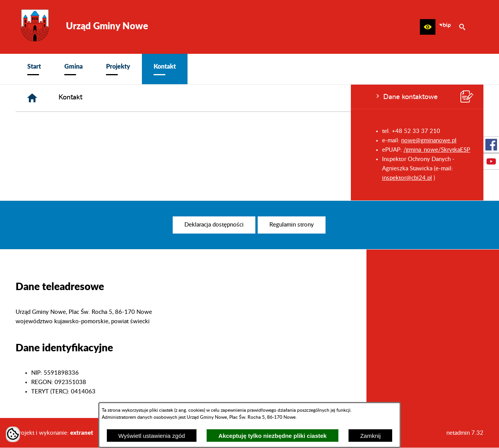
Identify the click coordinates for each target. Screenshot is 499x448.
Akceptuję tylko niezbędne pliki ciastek (273, 436)
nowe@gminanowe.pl (78, 141)
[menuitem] (34, 69)
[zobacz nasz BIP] (445, 27)
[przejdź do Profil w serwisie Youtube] (491, 161)
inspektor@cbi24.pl (56, 178)
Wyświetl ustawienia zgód (152, 436)
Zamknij (371, 436)
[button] (428, 27)
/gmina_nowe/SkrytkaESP (86, 150)
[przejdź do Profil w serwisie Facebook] (491, 145)
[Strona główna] (150, 98)
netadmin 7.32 (465, 433)
